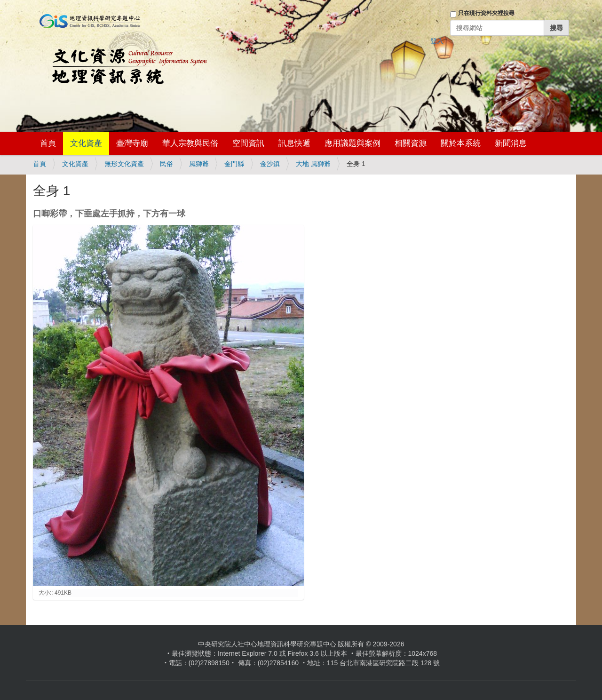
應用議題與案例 (352, 143)
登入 (437, 41)
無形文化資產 (124, 164)
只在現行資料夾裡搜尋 (486, 13)
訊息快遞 (294, 143)
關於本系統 (461, 143)
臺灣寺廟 (132, 143)
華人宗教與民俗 (190, 143)
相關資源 (411, 143)
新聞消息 (511, 143)
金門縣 (234, 164)
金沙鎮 (270, 164)
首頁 (48, 143)
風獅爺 (199, 164)
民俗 (166, 164)
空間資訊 (248, 143)
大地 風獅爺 (313, 164)
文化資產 (86, 143)
